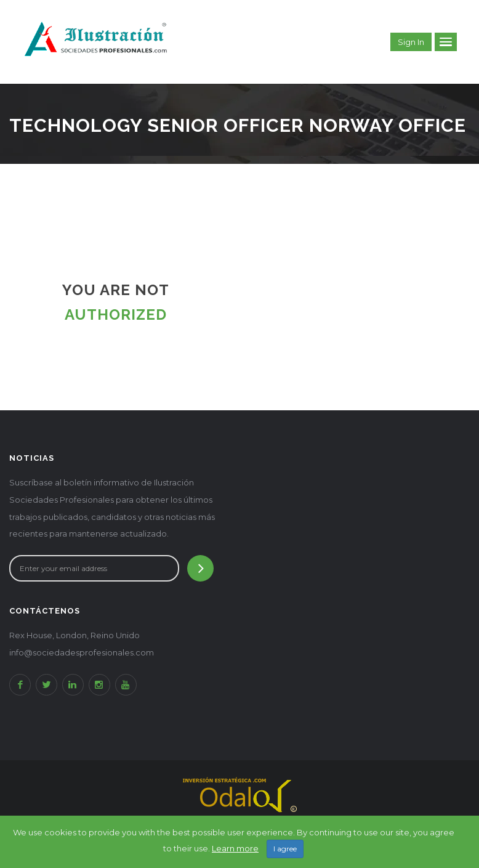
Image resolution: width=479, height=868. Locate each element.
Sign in (411, 42)
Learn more (235, 848)
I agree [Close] (285, 849)
